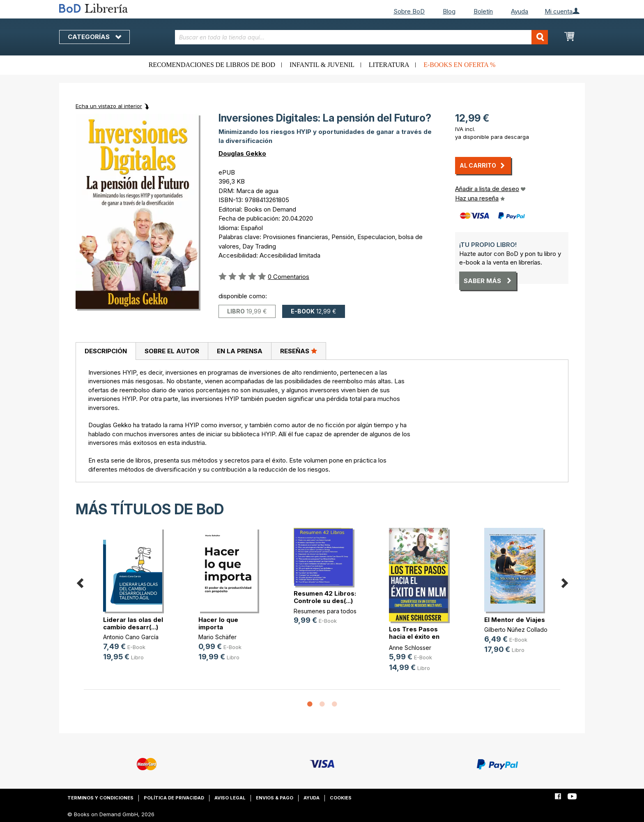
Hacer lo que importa (218, 623)
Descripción (106, 351)
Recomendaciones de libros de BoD (212, 65)
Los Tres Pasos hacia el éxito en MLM (414, 637)
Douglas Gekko (242, 153)
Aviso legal (230, 798)
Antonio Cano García (131, 637)
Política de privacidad (174, 798)
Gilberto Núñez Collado (516, 630)
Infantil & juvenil (322, 65)
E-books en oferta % (459, 65)
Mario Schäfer (217, 637)
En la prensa (240, 351)
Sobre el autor (172, 351)
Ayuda (520, 11)
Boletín (483, 11)
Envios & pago (275, 798)
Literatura (389, 65)
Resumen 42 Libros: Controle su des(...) (325, 597)
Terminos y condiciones (100, 798)
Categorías (94, 37)
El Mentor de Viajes (515, 620)
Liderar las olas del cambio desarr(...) (133, 623)
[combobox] (362, 37)
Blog (449, 11)
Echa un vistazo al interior (109, 106)
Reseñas (299, 351)
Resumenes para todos (325, 611)
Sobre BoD (409, 11)
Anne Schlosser (410, 648)
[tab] (106, 351)
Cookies (341, 798)
